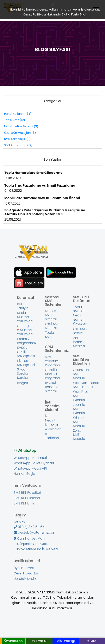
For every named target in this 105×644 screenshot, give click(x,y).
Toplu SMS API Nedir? (79, 311)
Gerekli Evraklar (26, 573)
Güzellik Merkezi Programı (53, 374)
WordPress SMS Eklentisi (82, 396)
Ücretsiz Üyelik (25, 579)
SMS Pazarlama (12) (18, 145)
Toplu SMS (50, 335)
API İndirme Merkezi (79, 342)
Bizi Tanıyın (23, 306)
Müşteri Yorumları (25, 330)
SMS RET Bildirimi (27, 498)
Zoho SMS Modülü (79, 435)
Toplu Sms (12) (15, 120)
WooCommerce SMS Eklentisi (86, 385)
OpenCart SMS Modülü (81, 374)
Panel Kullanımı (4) (18, 114)
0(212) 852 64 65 (29, 527)
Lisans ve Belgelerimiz (27, 341)
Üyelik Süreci (24, 568)
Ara (92, 641)
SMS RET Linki (24, 503)
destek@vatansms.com (35, 533)
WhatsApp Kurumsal (30, 458)
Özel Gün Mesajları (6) (20, 133)
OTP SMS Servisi (80, 331)
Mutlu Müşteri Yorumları (25, 317)
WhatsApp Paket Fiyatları (34, 463)
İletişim (19, 522)
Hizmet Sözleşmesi (26, 363)
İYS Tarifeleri (52, 436)
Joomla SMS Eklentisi (79, 409)
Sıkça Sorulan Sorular (23, 374)
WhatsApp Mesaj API (30, 469)
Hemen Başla (24, 474)
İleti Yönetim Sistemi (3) (21, 126)
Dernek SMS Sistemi (51, 315)
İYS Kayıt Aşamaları (53, 427)
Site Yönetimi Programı (53, 361)
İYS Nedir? (50, 418)
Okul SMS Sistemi (52, 326)
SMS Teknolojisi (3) (17, 139)
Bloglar (23, 383)
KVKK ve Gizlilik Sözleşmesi (26, 352)
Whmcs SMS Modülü (79, 422)
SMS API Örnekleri (80, 322)
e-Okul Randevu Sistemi (52, 387)
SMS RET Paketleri (27, 493)
